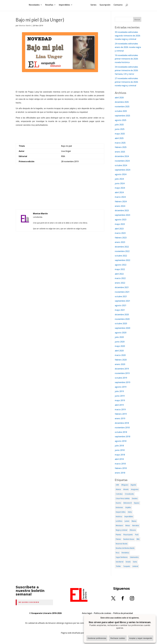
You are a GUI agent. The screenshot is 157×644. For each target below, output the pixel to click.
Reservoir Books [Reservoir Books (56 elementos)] (122, 544)
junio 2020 (120, 342)
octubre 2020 (121, 323)
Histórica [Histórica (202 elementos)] (119, 517)
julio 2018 (119, 446)
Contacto (117, 7)
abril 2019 (119, 405)
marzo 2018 (120, 464)
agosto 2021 (121, 305)
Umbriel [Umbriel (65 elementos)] (135, 566)
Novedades (35, 7)
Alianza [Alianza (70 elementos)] (118, 489)
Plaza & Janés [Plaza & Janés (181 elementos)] (128, 535)
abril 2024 (119, 192)
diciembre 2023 (122, 210)
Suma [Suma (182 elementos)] (135, 562)
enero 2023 (120, 242)
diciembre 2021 (122, 287)
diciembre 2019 (122, 369)
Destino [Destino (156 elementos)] (135, 498)
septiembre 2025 (122, 116)
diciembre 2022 (122, 247)
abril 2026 (119, 98)
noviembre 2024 (122, 161)
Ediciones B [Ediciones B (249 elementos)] (128, 503)
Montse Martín (25, 25)
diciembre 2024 (122, 156)
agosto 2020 (121, 333)
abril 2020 (119, 351)
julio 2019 (119, 391)
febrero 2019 (121, 414)
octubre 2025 (121, 111)
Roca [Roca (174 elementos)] (118, 553)
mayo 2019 (120, 400)
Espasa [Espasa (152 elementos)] (137, 503)
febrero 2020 (121, 360)
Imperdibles (65, 7)
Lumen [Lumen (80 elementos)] (127, 521)
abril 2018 (119, 459)
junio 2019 (120, 396)
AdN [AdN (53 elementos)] (117, 485)
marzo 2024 (120, 197)
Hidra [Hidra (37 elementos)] (130, 512)
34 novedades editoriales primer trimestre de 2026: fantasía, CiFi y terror (127, 70)
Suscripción (104, 7)
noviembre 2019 (122, 373)
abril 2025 (119, 138)
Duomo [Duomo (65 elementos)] (118, 503)
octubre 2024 (121, 165)
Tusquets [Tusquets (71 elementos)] (127, 566)
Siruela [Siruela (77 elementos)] (128, 562)
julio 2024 (119, 179)
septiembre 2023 (122, 215)
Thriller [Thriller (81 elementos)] (118, 566)
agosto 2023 (121, 220)
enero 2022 (120, 283)
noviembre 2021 (122, 292)
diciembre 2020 (122, 315)
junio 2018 (120, 450)
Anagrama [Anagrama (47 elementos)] (135, 489)
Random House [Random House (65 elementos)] (129, 539)
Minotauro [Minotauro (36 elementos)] (119, 526)
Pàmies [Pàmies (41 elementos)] (118, 539)
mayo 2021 (120, 310)
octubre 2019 (121, 378)
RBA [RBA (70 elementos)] (138, 539)
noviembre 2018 (122, 428)
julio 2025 (119, 125)
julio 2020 (119, 337)
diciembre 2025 (122, 102)
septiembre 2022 (122, 260)
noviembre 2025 (122, 107)
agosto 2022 (121, 265)
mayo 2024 (120, 188)
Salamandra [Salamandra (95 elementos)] (134, 557)
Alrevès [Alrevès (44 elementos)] (126, 489)
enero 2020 (120, 364)
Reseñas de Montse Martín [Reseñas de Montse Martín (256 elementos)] (125, 548)
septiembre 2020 (122, 328)
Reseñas (50, 7)
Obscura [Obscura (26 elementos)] (133, 530)
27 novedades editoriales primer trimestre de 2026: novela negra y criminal (127, 82)
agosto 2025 (121, 120)
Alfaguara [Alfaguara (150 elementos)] (125, 485)
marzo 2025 (120, 143)
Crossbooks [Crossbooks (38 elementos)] (129, 494)
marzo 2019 (120, 409)
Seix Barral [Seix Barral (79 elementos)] (120, 562)
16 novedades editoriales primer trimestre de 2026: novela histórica (127, 59)
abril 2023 (119, 229)
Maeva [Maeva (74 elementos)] (134, 521)
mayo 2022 (120, 269)
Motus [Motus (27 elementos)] (128, 526)
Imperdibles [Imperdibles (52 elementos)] (129, 517)
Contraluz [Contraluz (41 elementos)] (119, 494)
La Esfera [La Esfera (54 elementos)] (119, 521)
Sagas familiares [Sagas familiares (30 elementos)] (122, 557)
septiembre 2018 (122, 436)
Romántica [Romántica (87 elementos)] (125, 553)
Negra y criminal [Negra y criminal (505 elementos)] (121, 530)
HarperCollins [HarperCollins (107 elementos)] (121, 512)
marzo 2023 (120, 233)
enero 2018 (120, 473)
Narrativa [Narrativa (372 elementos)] (136, 526)
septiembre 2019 (122, 382)
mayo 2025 (120, 134)
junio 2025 (120, 129)
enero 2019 (120, 418)
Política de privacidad (123, 613)
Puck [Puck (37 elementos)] (137, 535)
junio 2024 (120, 183)
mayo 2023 (120, 224)
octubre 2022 (121, 256)
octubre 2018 (121, 432)
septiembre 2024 (122, 170)
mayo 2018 (120, 455)
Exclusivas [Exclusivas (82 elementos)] (119, 507)
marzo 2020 (120, 355)
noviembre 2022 (122, 251)
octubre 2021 (121, 296)
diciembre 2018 (122, 423)
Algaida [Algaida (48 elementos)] (133, 485)
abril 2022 (119, 274)
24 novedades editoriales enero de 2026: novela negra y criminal (128, 47)
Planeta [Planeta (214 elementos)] (118, 535)
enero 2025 (120, 152)
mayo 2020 (120, 346)
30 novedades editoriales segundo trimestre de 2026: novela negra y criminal (128, 36)
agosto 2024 (121, 174)
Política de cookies (102, 613)
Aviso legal (87, 613)
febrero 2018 (121, 468)
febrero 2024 (121, 201)
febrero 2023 (121, 238)
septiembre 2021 (122, 301)
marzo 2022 (120, 278)
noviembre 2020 (122, 319)
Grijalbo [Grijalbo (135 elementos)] (128, 507)
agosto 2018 (121, 441)
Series (93, 7)
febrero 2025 (121, 147)
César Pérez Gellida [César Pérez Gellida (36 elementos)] (123, 498)
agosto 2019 (121, 387)
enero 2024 (120, 206)
